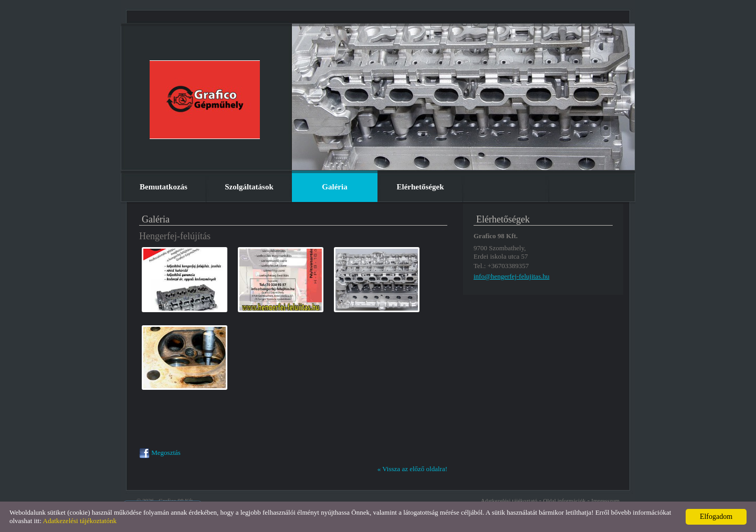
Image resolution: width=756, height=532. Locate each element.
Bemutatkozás (164, 187)
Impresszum (605, 501)
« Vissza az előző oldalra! (412, 469)
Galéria (334, 187)
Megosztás (160, 453)
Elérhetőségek (421, 187)
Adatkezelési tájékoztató (509, 501)
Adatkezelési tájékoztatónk (80, 521)
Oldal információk (564, 501)
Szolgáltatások (249, 187)
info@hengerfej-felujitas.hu (511, 276)
